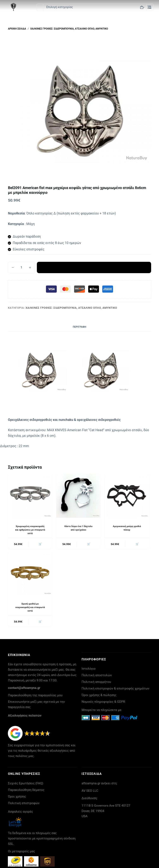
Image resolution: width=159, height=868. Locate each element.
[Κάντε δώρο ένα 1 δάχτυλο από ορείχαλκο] (78, 496)
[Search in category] (95, 7)
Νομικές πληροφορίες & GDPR (103, 703)
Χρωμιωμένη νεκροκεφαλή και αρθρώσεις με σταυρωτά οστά (30, 530)
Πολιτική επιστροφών (24, 805)
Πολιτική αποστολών (97, 677)
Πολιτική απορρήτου (96, 683)
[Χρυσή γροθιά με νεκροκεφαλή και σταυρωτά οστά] (30, 574)
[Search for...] (40, 7)
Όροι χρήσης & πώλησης (99, 697)
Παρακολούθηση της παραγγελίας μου (35, 697)
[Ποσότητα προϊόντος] (21, 267)
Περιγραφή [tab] (79, 327)
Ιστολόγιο (89, 670)
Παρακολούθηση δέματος (26, 792)
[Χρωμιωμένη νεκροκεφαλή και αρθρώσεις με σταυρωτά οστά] (30, 496)
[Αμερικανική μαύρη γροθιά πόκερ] (127, 496)
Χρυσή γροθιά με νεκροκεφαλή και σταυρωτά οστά (30, 608)
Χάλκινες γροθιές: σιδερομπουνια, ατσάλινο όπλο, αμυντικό (71, 308)
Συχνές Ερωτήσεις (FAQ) (26, 785)
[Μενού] (149, 7)
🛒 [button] (40, 545)
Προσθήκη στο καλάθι (94, 267)
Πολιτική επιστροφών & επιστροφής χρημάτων (115, 690)
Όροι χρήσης (17, 798)
